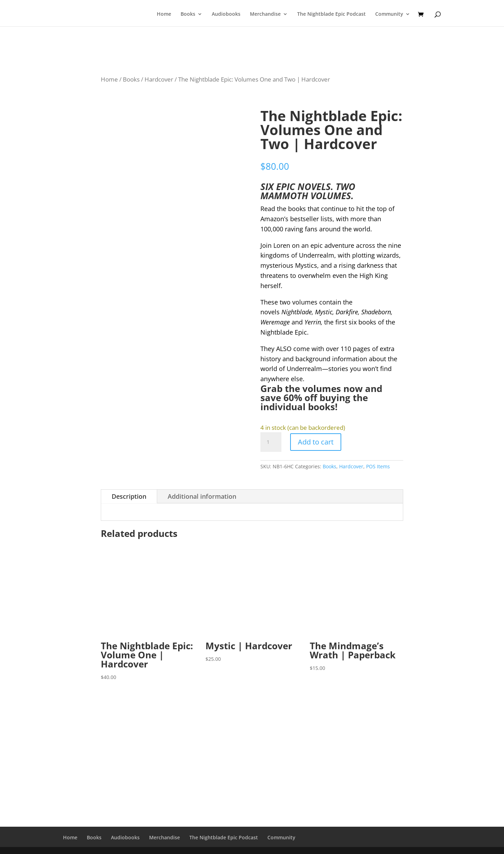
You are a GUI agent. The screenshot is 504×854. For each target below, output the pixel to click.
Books (188, 14)
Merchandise (265, 14)
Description (129, 496)
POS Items (378, 466)
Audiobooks (226, 14)
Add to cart (316, 442)
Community (389, 14)
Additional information (202, 496)
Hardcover (159, 79)
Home (164, 14)
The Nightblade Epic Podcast (331, 14)
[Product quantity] (271, 442)
